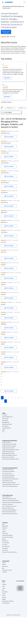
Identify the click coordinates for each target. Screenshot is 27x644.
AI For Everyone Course (7, 473)
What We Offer (5, 526)
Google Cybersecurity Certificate (9, 444)
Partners (4, 565)
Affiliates (4, 599)
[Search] (24, 2)
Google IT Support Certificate (8, 448)
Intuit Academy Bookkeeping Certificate (11, 459)
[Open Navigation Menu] (3, 2)
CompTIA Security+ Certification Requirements (12, 503)
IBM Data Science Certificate (8, 457)
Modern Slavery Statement (8, 601)
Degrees (4, 539)
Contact (4, 594)
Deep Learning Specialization (8, 477)
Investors (4, 584)
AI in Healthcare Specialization (8, 475)
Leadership (5, 528)
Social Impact (5, 548)
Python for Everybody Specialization (10, 486)
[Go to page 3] (12, 398)
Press (3, 583)
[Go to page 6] (22, 398)
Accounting (5, 415)
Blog (3, 568)
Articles (4, 596)
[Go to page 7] (3, 401)
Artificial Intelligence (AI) (7, 417)
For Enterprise (5, 541)
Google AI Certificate (7, 442)
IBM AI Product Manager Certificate (9, 455)
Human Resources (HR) (7, 424)
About (3, 524)
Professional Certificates (7, 535)
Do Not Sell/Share (6, 603)
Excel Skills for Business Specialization (10, 479)
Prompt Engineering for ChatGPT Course (11, 484)
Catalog (4, 532)
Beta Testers (5, 566)
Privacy (4, 588)
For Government (6, 543)
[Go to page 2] (9, 398)
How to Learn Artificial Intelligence (9, 510)
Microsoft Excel (5, 426)
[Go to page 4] (15, 398)
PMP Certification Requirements (9, 512)
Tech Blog (4, 572)
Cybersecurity (5, 419)
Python (4, 430)
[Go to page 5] (19, 398)
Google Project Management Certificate (11, 450)
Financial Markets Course (7, 481)
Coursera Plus (5, 534)
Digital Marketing (6, 422)
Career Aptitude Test (7, 497)
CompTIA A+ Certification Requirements (10, 501)
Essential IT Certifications (8, 504)
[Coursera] (9, 2)
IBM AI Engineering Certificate (8, 453)
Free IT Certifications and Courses (9, 506)
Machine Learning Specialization (9, 483)
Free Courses (5, 550)
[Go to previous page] (2, 398)
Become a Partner (6, 547)
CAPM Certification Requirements (9, 499)
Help (3, 590)
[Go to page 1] (5, 398)
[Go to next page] (6, 401)
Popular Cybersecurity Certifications (10, 514)
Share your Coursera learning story (10, 552)
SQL (3, 432)
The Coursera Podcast (7, 570)
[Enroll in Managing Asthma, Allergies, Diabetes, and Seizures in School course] (6, 32)
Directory (4, 597)
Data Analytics (5, 421)
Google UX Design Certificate (8, 452)
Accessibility (5, 592)
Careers (4, 530)
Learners (4, 563)
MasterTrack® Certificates (8, 537)
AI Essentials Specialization (8, 470)
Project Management (7, 428)
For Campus (5, 545)
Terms (4, 586)
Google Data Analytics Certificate (9, 446)
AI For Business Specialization (8, 471)
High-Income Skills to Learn (8, 508)
